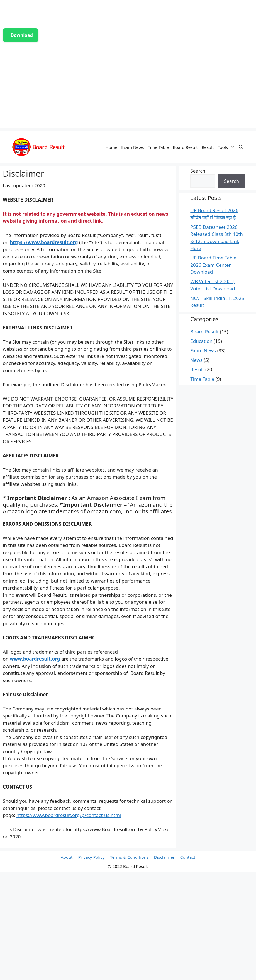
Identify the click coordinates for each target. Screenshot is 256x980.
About (67, 857)
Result (208, 147)
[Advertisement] (128, 89)
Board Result (185, 147)
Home (112, 147)
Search (198, 171)
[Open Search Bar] (241, 147)
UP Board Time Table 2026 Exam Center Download (213, 265)
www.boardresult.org (35, 659)
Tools (227, 147)
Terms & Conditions (129, 857)
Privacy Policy (91, 857)
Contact (188, 857)
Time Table (158, 147)
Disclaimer (164, 857)
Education (201, 341)
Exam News (132, 147)
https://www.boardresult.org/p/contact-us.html (69, 815)
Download (22, 35)
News (196, 360)
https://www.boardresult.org (44, 242)
